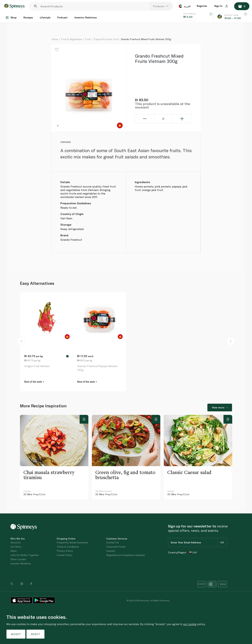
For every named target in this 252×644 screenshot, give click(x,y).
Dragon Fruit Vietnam (37, 366)
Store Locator (18, 559)
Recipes (28, 17)
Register (202, 6)
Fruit (88, 39)
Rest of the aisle (34, 382)
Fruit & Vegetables (72, 39)
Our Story (16, 547)
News (14, 551)
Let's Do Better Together (25, 555)
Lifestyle (45, 17)
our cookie (190, 624)
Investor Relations (86, 17)
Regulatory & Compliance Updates (126, 555)
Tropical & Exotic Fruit (106, 39)
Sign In (221, 6)
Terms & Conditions (68, 547)
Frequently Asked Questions (72, 542)
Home (55, 39)
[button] (21, 342)
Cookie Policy (64, 555)
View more (220, 407)
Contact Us (113, 542)
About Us (16, 542)
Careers (111, 551)
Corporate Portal (116, 547)
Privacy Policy (65, 551)
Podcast (62, 17)
